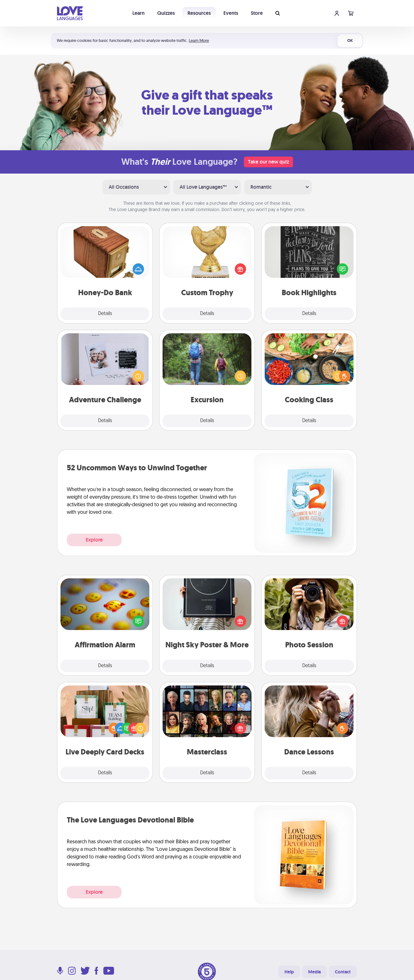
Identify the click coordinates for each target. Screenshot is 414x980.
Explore (94, 540)
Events (231, 13)
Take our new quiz (268, 162)
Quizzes (166, 13)
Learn (138, 13)
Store (257, 13)
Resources (199, 13)
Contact (343, 972)
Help (289, 972)
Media (314, 972)
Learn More (199, 40)
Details (105, 314)
